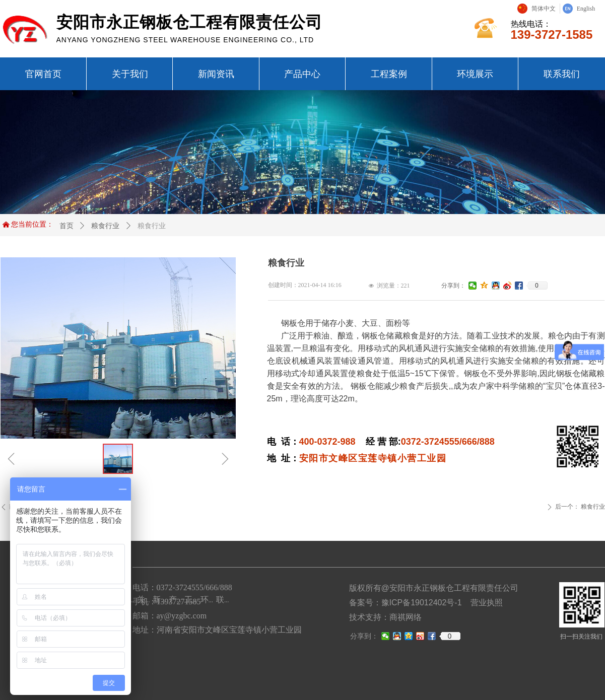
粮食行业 (105, 226)
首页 (66, 226)
